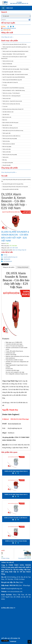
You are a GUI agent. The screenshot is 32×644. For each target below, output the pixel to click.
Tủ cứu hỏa (5, 106)
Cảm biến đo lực (6, 114)
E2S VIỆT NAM (14, 248)
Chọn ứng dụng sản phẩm (9, 172)
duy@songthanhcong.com (9, 28)
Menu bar (10, 8)
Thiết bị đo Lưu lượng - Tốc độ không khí (11, 93)
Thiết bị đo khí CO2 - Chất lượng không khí (11, 96)
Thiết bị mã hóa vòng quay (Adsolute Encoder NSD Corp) (14, 44)
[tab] (9, 267)
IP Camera (5, 85)
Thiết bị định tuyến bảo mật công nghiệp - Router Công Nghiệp (16, 69)
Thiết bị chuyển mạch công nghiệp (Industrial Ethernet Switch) (15, 51)
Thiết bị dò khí (5, 157)
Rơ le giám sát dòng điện (8, 163)
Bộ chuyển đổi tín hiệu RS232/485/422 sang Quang (13, 88)
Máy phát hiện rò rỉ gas (7, 125)
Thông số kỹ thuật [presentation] (23, 267)
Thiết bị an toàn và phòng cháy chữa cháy (11, 104)
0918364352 (6, 259)
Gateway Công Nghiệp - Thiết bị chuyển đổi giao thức (14, 54)
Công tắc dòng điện (7, 165)
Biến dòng (5, 160)
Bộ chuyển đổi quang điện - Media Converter (12, 72)
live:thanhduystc (7, 261)
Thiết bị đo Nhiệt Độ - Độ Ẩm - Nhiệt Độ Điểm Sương (14, 90)
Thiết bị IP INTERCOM (7, 64)
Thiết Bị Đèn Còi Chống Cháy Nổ (9, 66)
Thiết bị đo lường (6, 141)
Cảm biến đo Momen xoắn (8, 112)
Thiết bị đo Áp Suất (6, 98)
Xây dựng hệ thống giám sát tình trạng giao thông (13, 184)
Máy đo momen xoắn (7, 117)
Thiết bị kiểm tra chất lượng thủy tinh (10, 128)
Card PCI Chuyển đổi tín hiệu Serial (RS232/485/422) (14, 77)
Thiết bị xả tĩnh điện (7, 152)
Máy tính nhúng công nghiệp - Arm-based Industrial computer (15, 74)
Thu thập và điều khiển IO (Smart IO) (10, 82)
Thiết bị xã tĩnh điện (7, 149)
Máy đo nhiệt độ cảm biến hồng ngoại (10, 123)
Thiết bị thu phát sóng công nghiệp (10, 139)
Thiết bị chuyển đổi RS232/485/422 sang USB (12, 80)
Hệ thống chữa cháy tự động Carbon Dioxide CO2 (13, 109)
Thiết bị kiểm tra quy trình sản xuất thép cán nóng (13, 131)
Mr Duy (4, 255)
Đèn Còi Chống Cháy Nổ (19, 250)
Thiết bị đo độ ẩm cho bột (8, 61)
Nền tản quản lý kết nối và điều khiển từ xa (11, 136)
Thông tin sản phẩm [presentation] (8, 267)
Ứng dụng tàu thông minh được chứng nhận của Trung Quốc (15, 187)
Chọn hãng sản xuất (7, 37)
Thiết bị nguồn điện (7, 133)
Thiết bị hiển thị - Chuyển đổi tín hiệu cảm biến (12, 101)
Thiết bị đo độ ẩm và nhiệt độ (9, 144)
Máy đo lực (5, 120)
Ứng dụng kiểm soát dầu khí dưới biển (10, 189)
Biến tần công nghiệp (7, 147)
